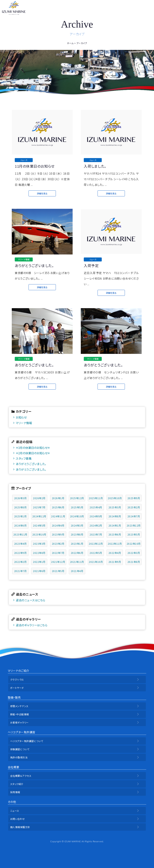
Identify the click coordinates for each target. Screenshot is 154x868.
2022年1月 (39, 562)
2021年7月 (20, 571)
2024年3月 (77, 525)
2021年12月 (58, 562)
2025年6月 (58, 507)
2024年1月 (115, 525)
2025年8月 (20, 507)
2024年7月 (134, 516)
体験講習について (20, 749)
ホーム (70, 43)
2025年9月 (134, 498)
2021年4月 (77, 571)
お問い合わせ (18, 819)
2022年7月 (58, 553)
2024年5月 (39, 525)
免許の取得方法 (19, 757)
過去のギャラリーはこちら (32, 625)
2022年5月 (96, 553)
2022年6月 (77, 553)
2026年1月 (58, 498)
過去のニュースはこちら (31, 600)
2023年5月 (134, 534)
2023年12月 (134, 525)
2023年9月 (58, 534)
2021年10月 (96, 562)
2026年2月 (39, 498)
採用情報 (15, 792)
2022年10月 (134, 544)
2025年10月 (115, 498)
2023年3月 (39, 544)
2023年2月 (58, 544)
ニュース (15, 811)
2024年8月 (115, 516)
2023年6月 (115, 534)
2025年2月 (134, 507)
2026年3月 (20, 498)
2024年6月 (20, 525)
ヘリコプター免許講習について (27, 741)
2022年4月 (115, 553)
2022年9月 (20, 553)
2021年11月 (77, 562)
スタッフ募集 (24, 458)
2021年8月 (134, 562)
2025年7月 (39, 507)
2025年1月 (20, 516)
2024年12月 (39, 516)
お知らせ (21, 417)
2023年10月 (39, 534)
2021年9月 (115, 562)
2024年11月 (58, 516)
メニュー (148, 8)
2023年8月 (77, 534)
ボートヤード (17, 688)
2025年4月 (96, 507)
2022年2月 (20, 562)
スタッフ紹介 (17, 784)
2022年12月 (96, 544)
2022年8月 (39, 553)
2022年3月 (134, 553)
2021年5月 (58, 571)
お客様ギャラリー (19, 722)
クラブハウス (17, 679)
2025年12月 (77, 498)
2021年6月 (39, 571)
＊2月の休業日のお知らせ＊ (33, 453)
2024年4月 (58, 525)
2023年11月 (20, 534)
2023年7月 (96, 534)
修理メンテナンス (19, 706)
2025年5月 (77, 507)
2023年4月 (20, 544)
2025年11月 (96, 498)
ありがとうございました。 (31, 464)
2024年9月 (96, 516)
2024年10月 (77, 516)
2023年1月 (77, 544)
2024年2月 (96, 525)
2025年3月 (115, 507)
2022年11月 (115, 544)
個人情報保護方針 (20, 827)
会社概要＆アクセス (21, 776)
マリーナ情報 (24, 423)
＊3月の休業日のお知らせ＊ (33, 448)
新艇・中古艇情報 (20, 714)
